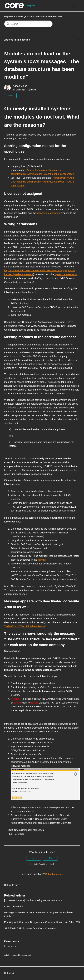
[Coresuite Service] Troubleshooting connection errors (33, 900)
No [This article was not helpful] (50, 858)
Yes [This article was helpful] (34, 858)
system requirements (66, 274)
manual (42, 560)
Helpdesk (9, 16)
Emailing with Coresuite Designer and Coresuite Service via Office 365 (42, 922)
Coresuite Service (14, 906)
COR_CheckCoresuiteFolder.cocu (26, 830)
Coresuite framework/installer (48, 16)
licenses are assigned (48, 213)
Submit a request (54, 874)
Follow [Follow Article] (10, 95)
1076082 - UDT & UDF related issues (25, 626)
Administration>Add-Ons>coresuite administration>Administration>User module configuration (43, 182)
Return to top (13, 884)
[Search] (28, 24)
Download (20, 834)
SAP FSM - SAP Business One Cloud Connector (30, 928)
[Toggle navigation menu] (74, 6)
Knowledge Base (24, 16)
